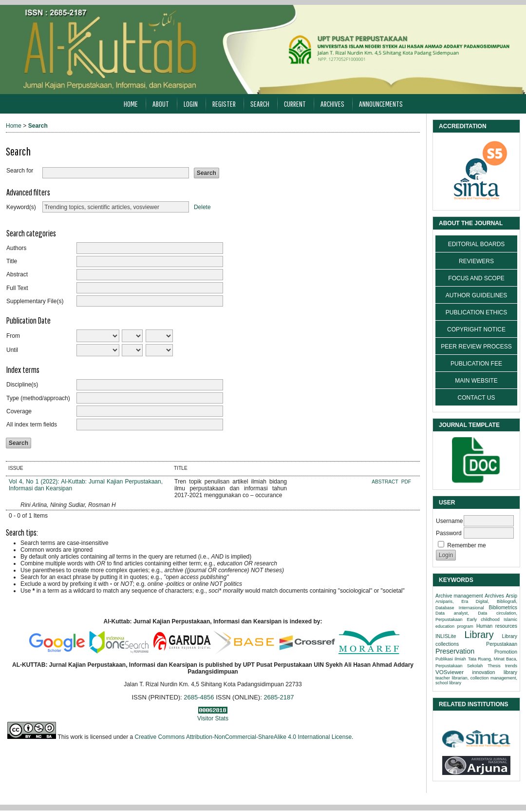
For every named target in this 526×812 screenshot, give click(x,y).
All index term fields (32, 425)
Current (295, 104)
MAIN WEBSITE (476, 381)
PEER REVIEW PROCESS (476, 347)
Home (131, 104)
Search (260, 104)
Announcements (381, 104)
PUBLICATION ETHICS (476, 312)
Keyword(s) (21, 207)
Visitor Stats (213, 718)
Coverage (19, 411)
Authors (16, 248)
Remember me (466, 545)
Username (449, 521)
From (13, 336)
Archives (332, 104)
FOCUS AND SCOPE (476, 278)
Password (449, 533)
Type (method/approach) (38, 398)
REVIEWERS (476, 261)
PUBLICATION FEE (476, 364)
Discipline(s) (22, 385)
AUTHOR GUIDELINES (477, 295)
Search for (20, 171)
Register (224, 104)
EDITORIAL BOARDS (477, 244)
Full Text (17, 288)
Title (12, 261)
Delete (202, 207)
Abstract (17, 274)
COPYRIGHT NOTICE (476, 329)
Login (191, 104)
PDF (406, 482)
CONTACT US (477, 398)
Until (12, 350)
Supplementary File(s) (35, 301)
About (161, 104)
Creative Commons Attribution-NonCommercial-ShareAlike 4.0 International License (244, 737)
